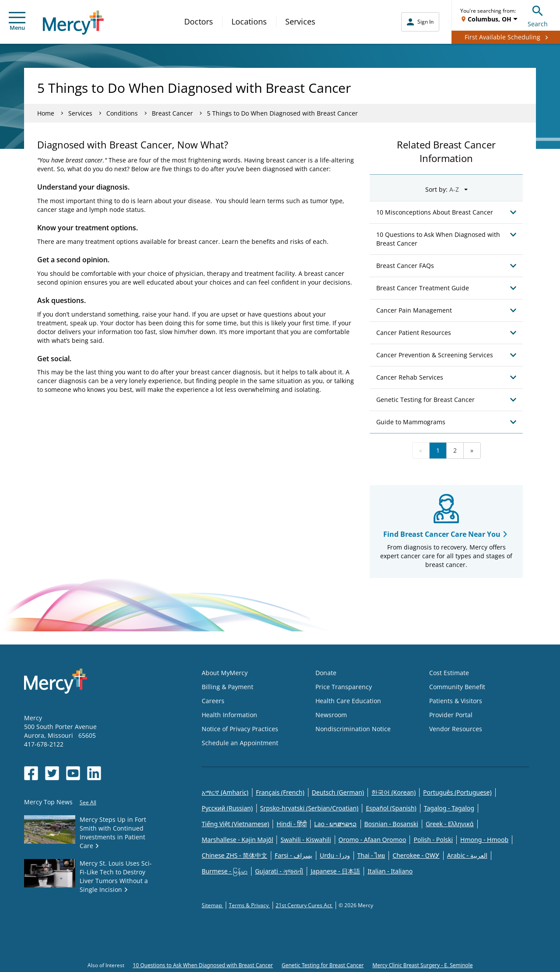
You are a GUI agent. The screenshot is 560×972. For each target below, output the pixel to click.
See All (88, 802)
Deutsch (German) (338, 792)
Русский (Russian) (227, 808)
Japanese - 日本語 (335, 871)
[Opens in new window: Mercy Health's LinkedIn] (94, 773)
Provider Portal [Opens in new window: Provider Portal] (451, 715)
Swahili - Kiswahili (306, 840)
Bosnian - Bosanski (391, 824)
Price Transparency (344, 687)
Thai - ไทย (371, 855)
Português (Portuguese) (457, 792)
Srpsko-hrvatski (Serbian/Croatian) (310, 808)
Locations (249, 21)
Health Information (229, 715)
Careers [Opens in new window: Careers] (213, 701)
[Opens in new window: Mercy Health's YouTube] (73, 773)
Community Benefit (457, 687)
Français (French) (280, 792)
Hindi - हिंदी (292, 824)
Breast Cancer (172, 113)
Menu (17, 22)
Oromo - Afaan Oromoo (373, 840)
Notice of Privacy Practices (240, 729)
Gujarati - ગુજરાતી (279, 871)
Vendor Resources (456, 729)
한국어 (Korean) (394, 792)
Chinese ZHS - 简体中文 (234, 855)
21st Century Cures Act (304, 905)
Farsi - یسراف (294, 855)
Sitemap (212, 905)
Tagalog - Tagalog (449, 808)
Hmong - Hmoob (484, 840)
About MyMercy (225, 673)
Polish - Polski (433, 840)
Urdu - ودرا (335, 855)
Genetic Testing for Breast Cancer (323, 965)
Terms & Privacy (249, 905)
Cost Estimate (449, 673)
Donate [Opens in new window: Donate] (326, 673)
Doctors (199, 21)
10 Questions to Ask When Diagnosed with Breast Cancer (203, 965)
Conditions (122, 113)
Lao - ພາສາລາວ (335, 824)
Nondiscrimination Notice (353, 729)
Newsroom (331, 715)
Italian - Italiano (390, 871)
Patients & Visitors (456, 701)
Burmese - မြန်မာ (225, 871)
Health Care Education (348, 701)
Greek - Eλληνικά (450, 824)
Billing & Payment (227, 687)
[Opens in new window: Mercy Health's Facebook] (31, 773)
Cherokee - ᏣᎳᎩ (416, 855)
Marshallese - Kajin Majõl (237, 840)
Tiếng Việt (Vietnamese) (235, 824)
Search (538, 15)
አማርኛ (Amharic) (225, 792)
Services (300, 21)
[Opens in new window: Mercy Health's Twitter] (52, 773)
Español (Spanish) (391, 808)
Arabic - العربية (467, 855)
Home (46, 113)
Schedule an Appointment (240, 743)
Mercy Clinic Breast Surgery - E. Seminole (422, 965)
